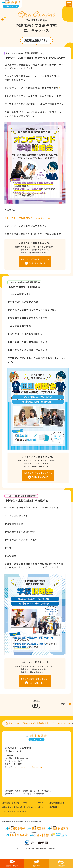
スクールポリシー (38, 803)
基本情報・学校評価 (11, 803)
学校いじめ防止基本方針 (13, 807)
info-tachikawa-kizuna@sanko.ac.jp (27, 767)
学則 (25, 803)
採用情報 (53, 807)
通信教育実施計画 (57, 803)
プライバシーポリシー (36, 807)
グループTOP (14, 723)
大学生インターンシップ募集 (14, 811)
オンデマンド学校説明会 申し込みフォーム (27, 218)
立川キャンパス (64, 723)
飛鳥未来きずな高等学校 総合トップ (39, 723)
